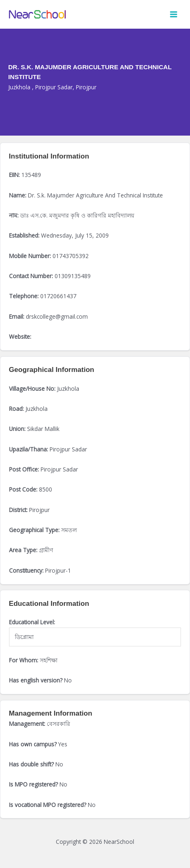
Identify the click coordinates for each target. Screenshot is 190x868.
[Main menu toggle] (174, 15)
